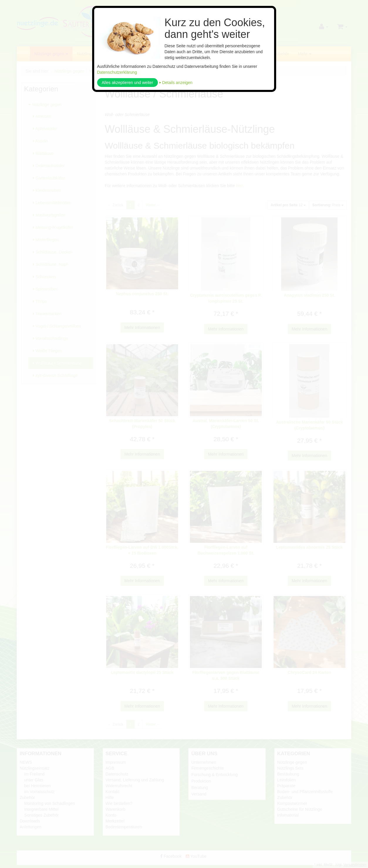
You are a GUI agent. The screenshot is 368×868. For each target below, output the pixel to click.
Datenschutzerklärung (117, 72)
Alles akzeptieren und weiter (128, 83)
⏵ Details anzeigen (176, 83)
